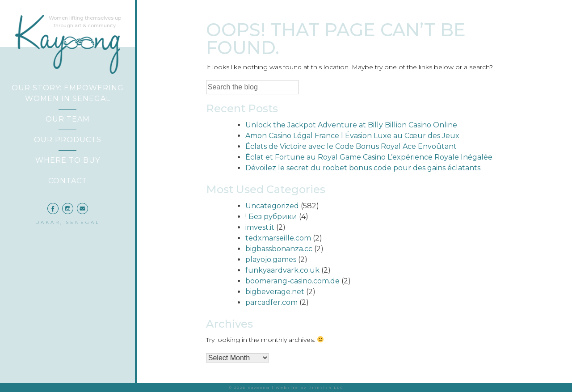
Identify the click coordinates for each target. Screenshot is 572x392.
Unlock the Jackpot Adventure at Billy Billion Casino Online (351, 125)
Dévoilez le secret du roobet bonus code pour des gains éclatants (363, 168)
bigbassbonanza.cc (279, 249)
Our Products (68, 140)
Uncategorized (272, 206)
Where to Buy (68, 160)
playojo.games (271, 259)
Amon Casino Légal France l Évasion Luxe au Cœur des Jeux (352, 136)
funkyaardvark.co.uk (282, 270)
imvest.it (260, 227)
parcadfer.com (271, 302)
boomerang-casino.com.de (292, 281)
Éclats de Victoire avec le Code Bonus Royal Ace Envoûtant (351, 146)
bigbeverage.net (275, 292)
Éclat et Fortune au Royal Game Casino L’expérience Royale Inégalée (369, 157)
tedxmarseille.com (278, 238)
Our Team (68, 119)
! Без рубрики (271, 217)
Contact (68, 181)
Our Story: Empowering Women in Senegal (68, 93)
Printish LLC (326, 388)
